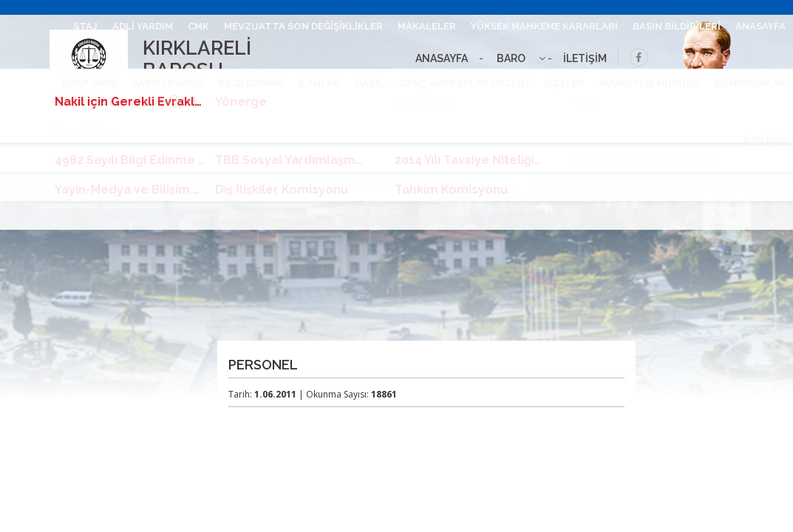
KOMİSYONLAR (750, 83)
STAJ (85, 26)
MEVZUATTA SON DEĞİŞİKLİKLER (303, 26)
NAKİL (370, 83)
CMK (198, 26)
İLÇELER (564, 83)
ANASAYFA (760, 26)
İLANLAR (319, 83)
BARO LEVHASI (167, 83)
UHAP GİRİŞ (89, 83)
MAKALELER (427, 26)
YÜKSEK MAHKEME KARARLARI (544, 26)
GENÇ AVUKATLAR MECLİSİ (464, 83)
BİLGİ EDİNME (251, 83)
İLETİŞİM (765, 140)
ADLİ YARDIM (143, 26)
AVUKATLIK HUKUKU (650, 83)
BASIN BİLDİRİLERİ (677, 26)
